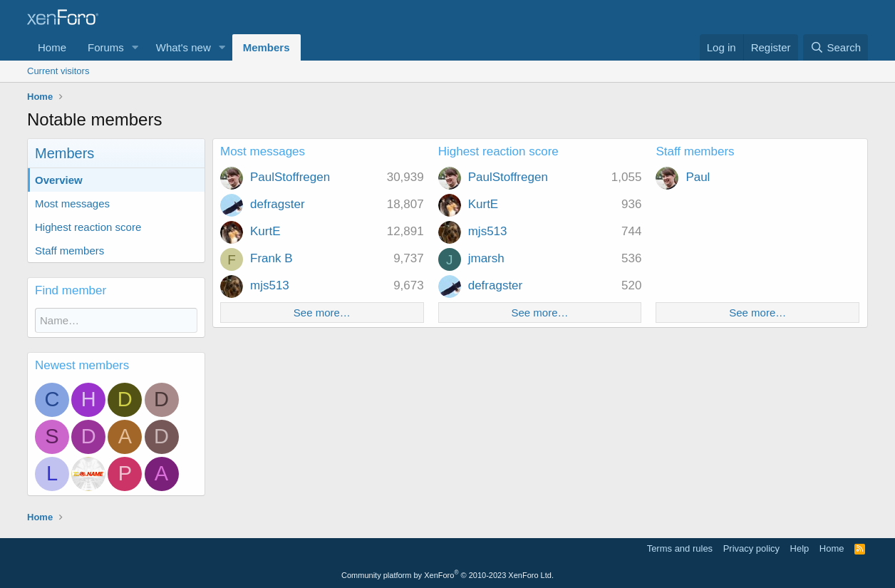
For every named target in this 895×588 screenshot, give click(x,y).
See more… (322, 313)
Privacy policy (751, 548)
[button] (135, 47)
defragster (278, 204)
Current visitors (58, 71)
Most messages (72, 203)
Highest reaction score (88, 227)
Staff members (69, 251)
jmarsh (486, 258)
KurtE (265, 231)
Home (52, 47)
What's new (183, 47)
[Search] (835, 47)
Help (800, 548)
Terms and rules (680, 548)
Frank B (271, 258)
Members (267, 47)
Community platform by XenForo (447, 575)
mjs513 (270, 285)
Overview (59, 180)
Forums (106, 47)
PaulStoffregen (290, 177)
